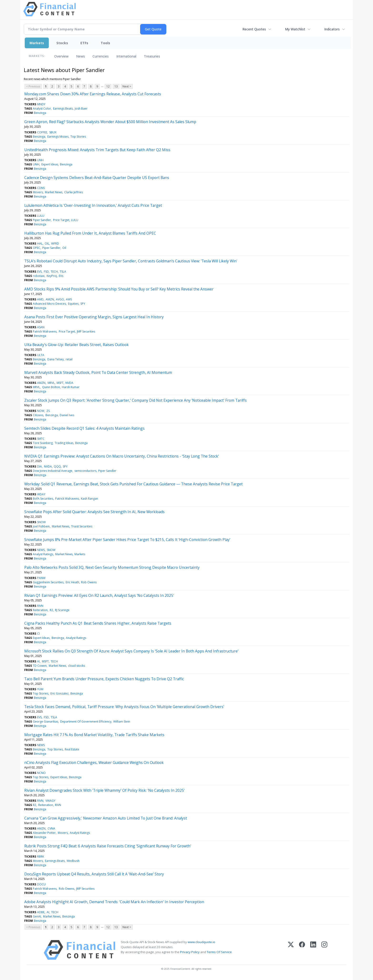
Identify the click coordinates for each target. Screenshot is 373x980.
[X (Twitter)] (291, 950)
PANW (41, 578)
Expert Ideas (50, 164)
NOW (41, 411)
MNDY (41, 104)
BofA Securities (43, 499)
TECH (54, 272)
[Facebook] (302, 950)
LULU (41, 216)
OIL (47, 244)
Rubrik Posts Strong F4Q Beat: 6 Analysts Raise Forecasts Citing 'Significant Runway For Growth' (108, 846)
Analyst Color (42, 109)
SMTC (41, 439)
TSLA (63, 272)
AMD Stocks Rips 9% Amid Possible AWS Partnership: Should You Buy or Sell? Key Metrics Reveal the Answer (119, 289)
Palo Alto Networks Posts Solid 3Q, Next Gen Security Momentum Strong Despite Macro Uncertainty (112, 567)
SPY (83, 304)
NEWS (41, 550)
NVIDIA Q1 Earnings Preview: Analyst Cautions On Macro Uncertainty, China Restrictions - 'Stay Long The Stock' (122, 456)
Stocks (62, 43)
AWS (69, 299)
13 (116, 86)
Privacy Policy (190, 952)
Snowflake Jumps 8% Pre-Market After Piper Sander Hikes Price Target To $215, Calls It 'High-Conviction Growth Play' (127, 540)
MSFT (60, 383)
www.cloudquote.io (201, 942)
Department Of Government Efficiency (86, 722)
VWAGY (50, 801)
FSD (46, 272)
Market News (54, 192)
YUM (40, 689)
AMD (40, 299)
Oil (64, 248)
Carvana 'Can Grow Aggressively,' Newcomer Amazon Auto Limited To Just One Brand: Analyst (106, 818)
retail (69, 359)
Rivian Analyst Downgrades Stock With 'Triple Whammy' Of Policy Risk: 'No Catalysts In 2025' (104, 790)
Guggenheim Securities (48, 582)
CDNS (41, 188)
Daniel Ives (67, 415)
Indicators (332, 29)
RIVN (40, 606)
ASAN (41, 327)
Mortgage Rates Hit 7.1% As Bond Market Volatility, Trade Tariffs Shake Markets (94, 735)
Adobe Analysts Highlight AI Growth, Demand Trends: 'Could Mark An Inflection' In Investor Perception (114, 902)
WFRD (55, 244)
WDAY (41, 494)
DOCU (41, 884)
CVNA (51, 828)
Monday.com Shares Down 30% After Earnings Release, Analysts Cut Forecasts (93, 94)
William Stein (122, 722)
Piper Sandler (42, 220)
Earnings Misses (58, 137)
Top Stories (78, 137)
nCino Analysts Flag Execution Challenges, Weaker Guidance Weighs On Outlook (94, 763)
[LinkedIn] (313, 950)
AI (38, 661)
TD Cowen (40, 666)
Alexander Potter (44, 833)
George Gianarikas (45, 722)
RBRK (41, 857)
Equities (73, 304)
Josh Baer (81, 109)
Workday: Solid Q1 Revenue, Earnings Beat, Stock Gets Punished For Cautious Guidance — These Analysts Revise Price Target (133, 484)
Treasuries (152, 56)
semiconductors (85, 471)
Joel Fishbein (41, 526)
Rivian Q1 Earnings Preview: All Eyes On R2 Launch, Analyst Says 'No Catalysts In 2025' (99, 595)
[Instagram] (324, 950)
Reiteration (40, 610)
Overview (61, 56)
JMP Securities (86, 331)
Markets (37, 43)
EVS (39, 272)
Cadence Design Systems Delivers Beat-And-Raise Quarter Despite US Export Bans (97, 178)
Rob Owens (89, 582)
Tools (105, 43)
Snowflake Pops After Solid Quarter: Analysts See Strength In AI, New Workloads (94, 512)
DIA (39, 466)
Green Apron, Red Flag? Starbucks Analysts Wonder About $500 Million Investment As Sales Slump (110, 122)
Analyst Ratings (43, 554)
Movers (38, 192)
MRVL (51, 383)
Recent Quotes (254, 29)
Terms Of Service (219, 952)
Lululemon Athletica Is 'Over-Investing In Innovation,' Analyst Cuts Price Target (93, 205)
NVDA (69, 383)
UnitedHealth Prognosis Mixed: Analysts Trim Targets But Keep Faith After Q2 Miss (97, 150)
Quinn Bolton (51, 387)
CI (38, 634)
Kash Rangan (89, 499)
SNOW (41, 522)
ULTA (41, 355)
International (126, 56)
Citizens (38, 415)
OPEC (37, 248)
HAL (40, 244)
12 (108, 86)
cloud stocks (76, 666)
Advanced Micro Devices (49, 304)
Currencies (101, 56)
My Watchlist (295, 29)
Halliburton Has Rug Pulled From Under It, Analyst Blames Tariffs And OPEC (90, 233)
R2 (51, 610)
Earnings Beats (63, 109)
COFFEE (42, 132)
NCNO (41, 773)
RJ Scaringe (62, 610)
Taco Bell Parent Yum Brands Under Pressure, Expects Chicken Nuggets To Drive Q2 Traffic (104, 679)
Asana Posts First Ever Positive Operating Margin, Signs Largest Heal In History (94, 317)
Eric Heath (72, 582)
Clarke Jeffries (74, 192)
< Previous (33, 86)
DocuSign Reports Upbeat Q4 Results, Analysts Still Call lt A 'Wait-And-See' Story (94, 874)
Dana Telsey (56, 359)
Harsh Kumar (71, 387)
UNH (40, 160)
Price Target (61, 220)
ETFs (84, 43)
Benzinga (40, 113)
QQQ (57, 466)
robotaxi (39, 276)
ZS (48, 411)
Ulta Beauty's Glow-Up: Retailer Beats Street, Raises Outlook (76, 345)
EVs (61, 276)
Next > (127, 86)
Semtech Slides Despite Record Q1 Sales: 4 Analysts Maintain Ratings (84, 428)
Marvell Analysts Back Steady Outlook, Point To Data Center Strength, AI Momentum (98, 372)
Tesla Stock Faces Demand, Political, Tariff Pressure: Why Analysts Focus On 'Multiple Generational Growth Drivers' (124, 707)
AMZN (50, 299)
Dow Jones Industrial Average (53, 471)
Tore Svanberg (43, 443)
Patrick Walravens (45, 331)
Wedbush (73, 861)
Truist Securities (82, 526)
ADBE (41, 912)
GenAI (37, 916)
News (81, 56)
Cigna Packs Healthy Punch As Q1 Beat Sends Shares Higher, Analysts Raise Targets (98, 623)
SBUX (53, 132)
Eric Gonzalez (59, 693)
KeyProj (52, 276)
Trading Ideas (64, 443)
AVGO (60, 299)
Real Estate (72, 749)
